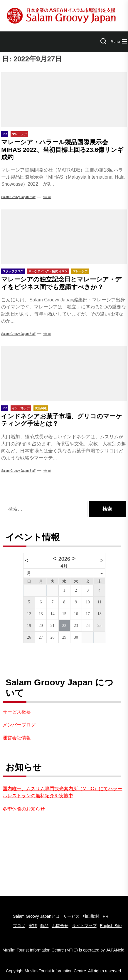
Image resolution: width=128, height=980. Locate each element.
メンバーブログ (19, 725)
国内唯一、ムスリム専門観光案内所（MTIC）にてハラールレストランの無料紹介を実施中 (62, 792)
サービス (71, 916)
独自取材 (91, 916)
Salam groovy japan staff (18, 471)
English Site (111, 926)
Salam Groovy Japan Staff (18, 197)
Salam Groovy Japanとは (36, 916)
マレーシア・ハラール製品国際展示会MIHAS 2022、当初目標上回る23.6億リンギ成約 (62, 149)
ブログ (19, 926)
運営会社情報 (17, 738)
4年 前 (47, 197)
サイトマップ (84, 926)
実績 (33, 926)
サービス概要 (17, 712)
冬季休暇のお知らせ (24, 809)
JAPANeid (115, 950)
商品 (44, 926)
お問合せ (60, 926)
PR (106, 916)
